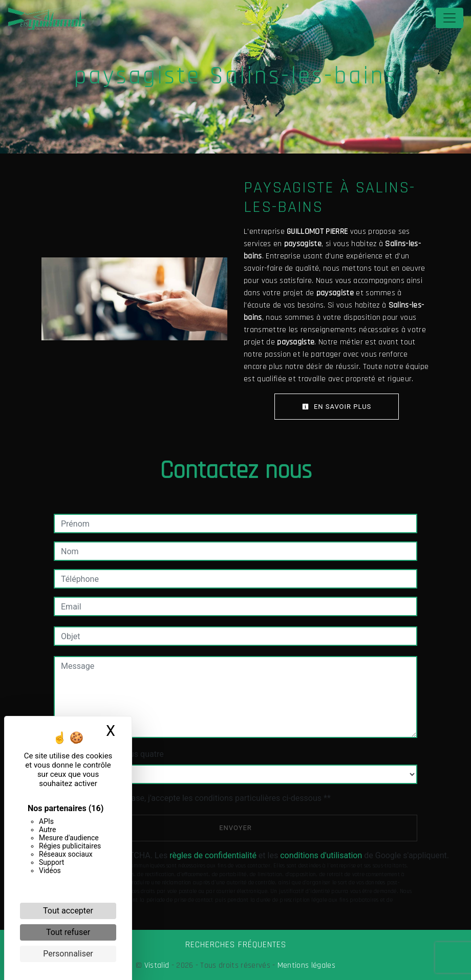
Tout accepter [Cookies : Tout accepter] (68, 911)
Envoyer (235, 828)
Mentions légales (305, 965)
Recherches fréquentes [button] (236, 945)
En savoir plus (337, 407)
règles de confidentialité (213, 855)
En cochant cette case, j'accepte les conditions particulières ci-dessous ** (197, 798)
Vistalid (157, 965)
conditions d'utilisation (321, 855)
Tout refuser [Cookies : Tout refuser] (68, 932)
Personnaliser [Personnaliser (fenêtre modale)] (68, 954)
